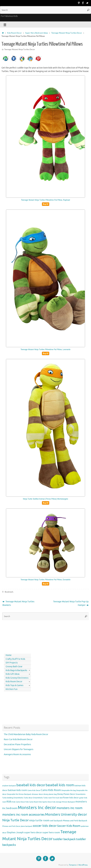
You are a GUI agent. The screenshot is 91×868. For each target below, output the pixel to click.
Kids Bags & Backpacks (16, 670)
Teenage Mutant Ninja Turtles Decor (67, 33)
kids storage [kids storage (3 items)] (57, 802)
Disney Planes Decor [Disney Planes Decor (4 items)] (66, 794)
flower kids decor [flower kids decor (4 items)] (71, 798)
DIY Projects (12, 663)
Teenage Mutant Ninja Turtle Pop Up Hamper (71, 603)
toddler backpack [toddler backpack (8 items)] (64, 839)
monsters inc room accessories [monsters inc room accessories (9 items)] (23, 815)
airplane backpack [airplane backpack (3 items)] (9, 786)
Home (9, 655)
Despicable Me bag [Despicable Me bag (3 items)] (69, 790)
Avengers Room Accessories (17, 754)
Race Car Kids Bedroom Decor (18, 739)
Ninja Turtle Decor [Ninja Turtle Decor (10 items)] (15, 820)
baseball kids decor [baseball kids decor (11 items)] (31, 785)
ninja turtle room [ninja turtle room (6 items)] (39, 820)
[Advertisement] (16, 636)
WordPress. (83, 865)
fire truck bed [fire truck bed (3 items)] (57, 798)
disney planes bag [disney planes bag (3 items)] (50, 794)
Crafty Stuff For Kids (15, 659)
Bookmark (9, 592)
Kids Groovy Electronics (17, 678)
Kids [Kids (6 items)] (9, 802)
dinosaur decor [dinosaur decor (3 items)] (37, 794)
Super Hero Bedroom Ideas (37, 33)
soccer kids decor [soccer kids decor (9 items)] (45, 826)
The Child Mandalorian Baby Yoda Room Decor (26, 734)
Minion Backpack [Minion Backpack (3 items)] (68, 802)
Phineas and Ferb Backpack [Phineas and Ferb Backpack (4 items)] (75, 821)
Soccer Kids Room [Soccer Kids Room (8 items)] (69, 826)
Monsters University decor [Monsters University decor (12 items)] (66, 814)
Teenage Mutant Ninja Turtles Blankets (18, 603)
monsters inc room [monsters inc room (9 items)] (69, 808)
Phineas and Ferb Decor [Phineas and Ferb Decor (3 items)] (11, 826)
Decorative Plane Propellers (17, 744)
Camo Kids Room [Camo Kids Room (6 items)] (51, 790)
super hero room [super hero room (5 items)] (51, 832)
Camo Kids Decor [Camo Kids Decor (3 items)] (34, 790)
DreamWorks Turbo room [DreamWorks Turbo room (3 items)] (43, 798)
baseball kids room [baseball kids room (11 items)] (60, 785)
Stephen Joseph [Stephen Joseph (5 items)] (15, 832)
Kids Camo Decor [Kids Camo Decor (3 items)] (19, 802)
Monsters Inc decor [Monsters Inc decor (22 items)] (37, 808)
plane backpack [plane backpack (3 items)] (27, 826)
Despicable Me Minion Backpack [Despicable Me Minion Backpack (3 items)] (19, 794)
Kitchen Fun (12, 689)
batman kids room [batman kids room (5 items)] (17, 790)
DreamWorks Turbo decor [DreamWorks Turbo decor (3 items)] (23, 798)
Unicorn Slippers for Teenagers (19, 749)
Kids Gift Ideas (13, 674)
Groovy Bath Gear (14, 667)
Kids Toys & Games (14, 685)
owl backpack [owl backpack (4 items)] (56, 821)
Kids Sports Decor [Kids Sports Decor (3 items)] (45, 802)
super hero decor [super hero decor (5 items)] (33, 832)
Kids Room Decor (14, 33)
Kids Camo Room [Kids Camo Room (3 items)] (32, 802)
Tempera (73, 865)
